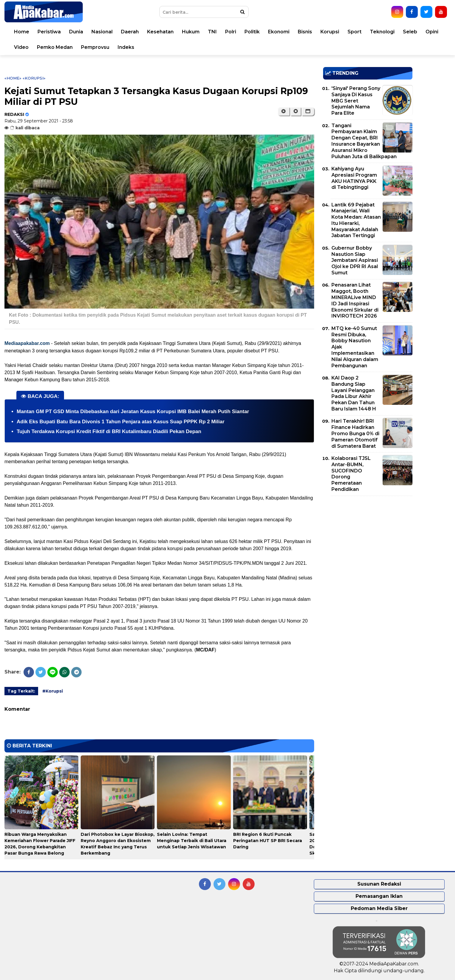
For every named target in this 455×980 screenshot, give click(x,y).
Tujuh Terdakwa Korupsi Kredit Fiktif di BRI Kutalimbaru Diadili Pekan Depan (109, 431)
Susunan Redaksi (379, 884)
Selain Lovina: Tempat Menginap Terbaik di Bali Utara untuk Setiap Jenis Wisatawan (192, 841)
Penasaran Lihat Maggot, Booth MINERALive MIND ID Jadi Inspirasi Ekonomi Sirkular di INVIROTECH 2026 (355, 300)
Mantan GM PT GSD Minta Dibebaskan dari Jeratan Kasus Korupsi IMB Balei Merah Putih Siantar (133, 412)
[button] (308, 111)
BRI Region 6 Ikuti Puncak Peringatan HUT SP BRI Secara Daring (268, 841)
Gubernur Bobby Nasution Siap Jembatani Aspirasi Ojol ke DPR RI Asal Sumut (355, 260)
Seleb (410, 32)
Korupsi (330, 32)
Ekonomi (279, 32)
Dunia (76, 32)
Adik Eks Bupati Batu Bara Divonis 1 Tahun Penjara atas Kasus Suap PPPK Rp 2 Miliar (121, 422)
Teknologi (382, 32)
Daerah (130, 32)
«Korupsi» (34, 78)
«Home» (13, 78)
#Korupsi (53, 691)
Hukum (191, 32)
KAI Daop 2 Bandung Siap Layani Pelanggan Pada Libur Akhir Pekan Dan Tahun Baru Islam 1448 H (354, 393)
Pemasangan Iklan (379, 896)
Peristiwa (49, 32)
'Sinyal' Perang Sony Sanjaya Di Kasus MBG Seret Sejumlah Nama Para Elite (356, 101)
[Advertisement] (368, 542)
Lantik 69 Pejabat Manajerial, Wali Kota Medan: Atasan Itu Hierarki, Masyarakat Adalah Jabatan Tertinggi (356, 220)
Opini (432, 32)
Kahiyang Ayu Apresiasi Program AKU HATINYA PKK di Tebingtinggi (354, 178)
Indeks (126, 47)
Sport (355, 32)
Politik (252, 32)
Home (22, 32)
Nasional (102, 32)
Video (21, 47)
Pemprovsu (95, 47)
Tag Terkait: (21, 691)
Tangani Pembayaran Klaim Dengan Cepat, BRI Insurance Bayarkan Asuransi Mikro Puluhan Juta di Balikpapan (364, 141)
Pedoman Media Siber (379, 908)
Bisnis (305, 32)
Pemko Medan (55, 47)
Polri (231, 32)
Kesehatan (160, 32)
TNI (212, 32)
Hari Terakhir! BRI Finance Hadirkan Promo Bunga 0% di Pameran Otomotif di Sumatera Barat (355, 433)
